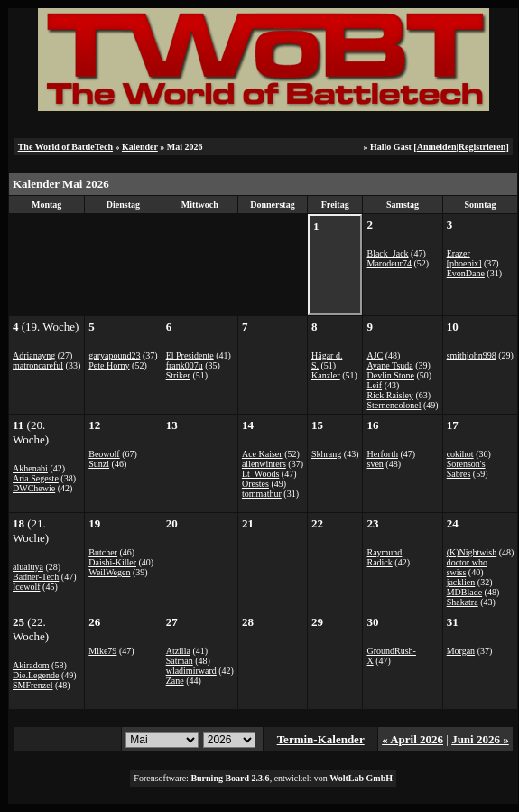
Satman (180, 661)
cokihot (460, 454)
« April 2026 (412, 739)
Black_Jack (387, 253)
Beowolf (104, 454)
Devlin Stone (390, 375)
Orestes (255, 484)
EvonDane (466, 273)
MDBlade (464, 592)
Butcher (103, 552)
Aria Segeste (36, 478)
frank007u (185, 365)
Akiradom (31, 665)
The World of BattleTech (65, 147)
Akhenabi (30, 468)
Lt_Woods (260, 474)
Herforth (382, 454)
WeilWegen (109, 572)
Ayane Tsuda (389, 365)
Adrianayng (34, 355)
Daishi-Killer (112, 562)
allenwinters (264, 464)
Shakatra (463, 602)
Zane (175, 681)
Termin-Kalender (321, 739)
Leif (374, 385)
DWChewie (34, 488)
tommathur (262, 494)
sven (375, 464)
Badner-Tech (36, 577)
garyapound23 (114, 355)
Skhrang (326, 454)
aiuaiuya (28, 567)
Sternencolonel (394, 405)
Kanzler (326, 375)
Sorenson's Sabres (466, 469)
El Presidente (190, 355)
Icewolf (27, 587)
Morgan (461, 651)
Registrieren (482, 147)
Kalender (140, 147)
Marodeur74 (389, 263)
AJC (375, 355)
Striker (178, 375)
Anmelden (437, 147)
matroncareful (38, 365)
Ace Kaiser (262, 454)
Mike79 (102, 651)
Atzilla (178, 651)
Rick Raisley (389, 395)
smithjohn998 (472, 355)
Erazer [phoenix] (464, 258)
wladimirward (191, 671)
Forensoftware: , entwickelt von (263, 778)
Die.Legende (36, 675)
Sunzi (99, 464)
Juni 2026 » (480, 739)
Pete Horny (109, 365)
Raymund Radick (384, 557)
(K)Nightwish (472, 552)
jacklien (461, 582)
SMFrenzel (32, 685)
